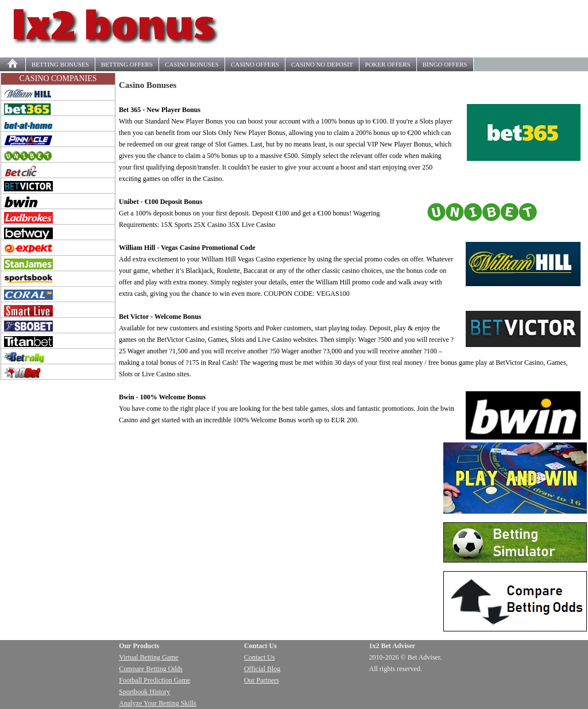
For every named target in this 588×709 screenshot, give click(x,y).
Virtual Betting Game (148, 657)
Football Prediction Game (154, 680)
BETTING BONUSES (60, 64)
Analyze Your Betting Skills (158, 703)
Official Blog (262, 669)
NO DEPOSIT (322, 64)
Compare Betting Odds (151, 669)
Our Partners (262, 680)
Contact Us (260, 657)
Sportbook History (144, 692)
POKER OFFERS (388, 64)
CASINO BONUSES (192, 64)
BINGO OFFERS (445, 64)
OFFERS (127, 64)
